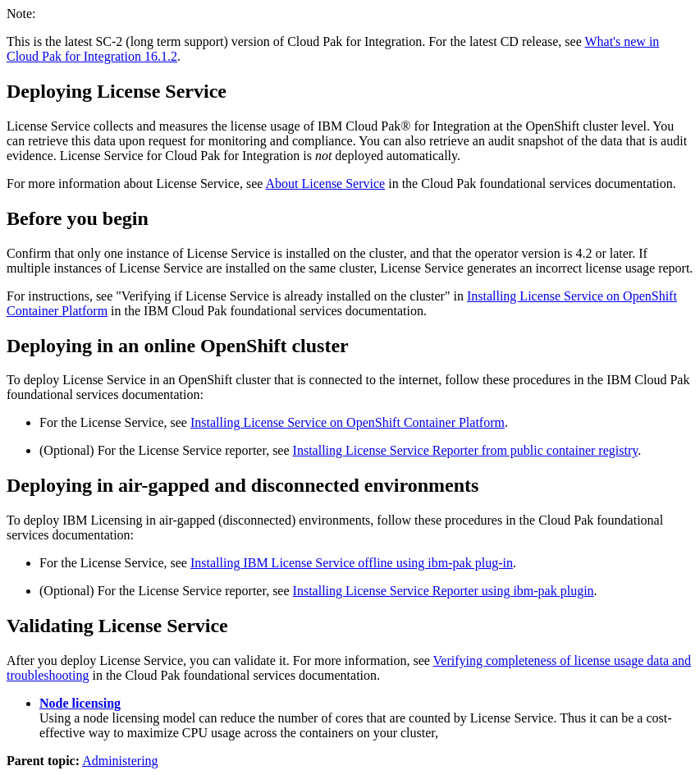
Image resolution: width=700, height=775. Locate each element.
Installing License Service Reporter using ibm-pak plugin (444, 591)
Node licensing (80, 703)
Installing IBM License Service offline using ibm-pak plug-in (352, 563)
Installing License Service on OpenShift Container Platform (348, 422)
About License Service (325, 183)
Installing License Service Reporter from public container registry (466, 450)
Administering (120, 761)
